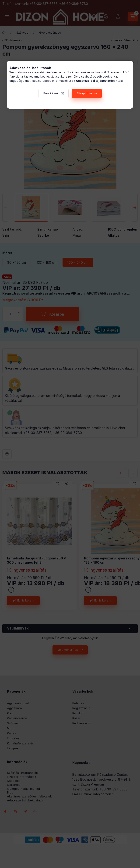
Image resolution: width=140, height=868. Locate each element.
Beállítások (51, 93)
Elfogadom (84, 93)
